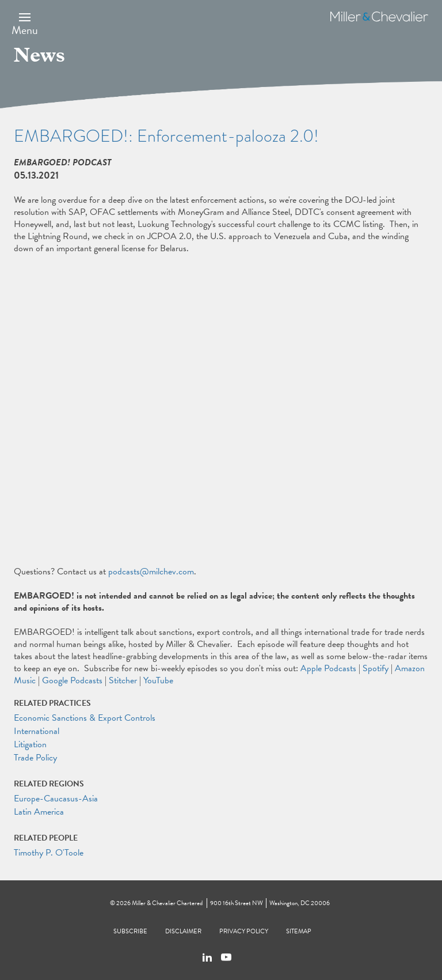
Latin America (39, 812)
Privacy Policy (244, 931)
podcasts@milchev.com (151, 572)
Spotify (376, 668)
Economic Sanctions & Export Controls (85, 718)
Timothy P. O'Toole (49, 853)
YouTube (158, 680)
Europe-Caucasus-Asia (56, 799)
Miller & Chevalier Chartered (167, 903)
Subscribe (130, 931)
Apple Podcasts (328, 668)
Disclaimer (183, 931)
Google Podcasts (72, 680)
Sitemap (299, 931)
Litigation (30, 744)
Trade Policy (35, 758)
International (37, 731)
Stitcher (123, 680)
